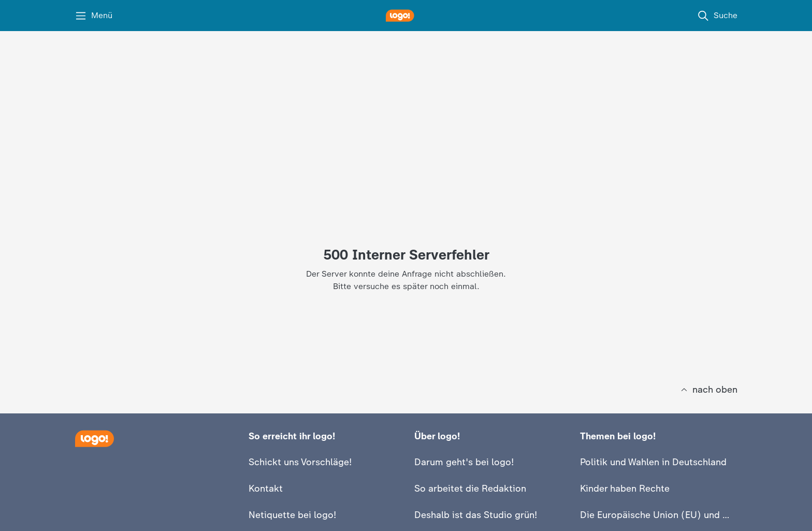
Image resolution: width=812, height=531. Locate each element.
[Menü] (93, 16)
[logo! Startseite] (406, 16)
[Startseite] (94, 439)
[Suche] (717, 16)
